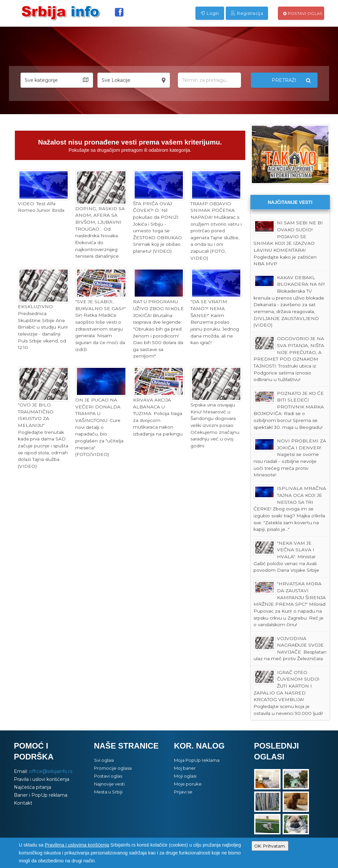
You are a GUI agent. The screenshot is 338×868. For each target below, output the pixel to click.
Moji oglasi (185, 776)
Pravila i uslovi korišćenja (42, 779)
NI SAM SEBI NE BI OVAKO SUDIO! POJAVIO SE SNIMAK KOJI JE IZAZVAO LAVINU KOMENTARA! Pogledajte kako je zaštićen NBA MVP (288, 243)
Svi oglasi (104, 760)
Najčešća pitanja (33, 787)
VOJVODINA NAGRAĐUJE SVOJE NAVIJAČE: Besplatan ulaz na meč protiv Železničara (290, 648)
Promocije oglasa (113, 768)
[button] (57, 80)
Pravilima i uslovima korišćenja (77, 845)
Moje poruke (188, 784)
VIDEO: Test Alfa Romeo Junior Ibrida (44, 191)
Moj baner (185, 768)
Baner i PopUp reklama (41, 795)
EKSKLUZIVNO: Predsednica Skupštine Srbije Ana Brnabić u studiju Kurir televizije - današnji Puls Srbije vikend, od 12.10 (44, 309)
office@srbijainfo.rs (51, 771)
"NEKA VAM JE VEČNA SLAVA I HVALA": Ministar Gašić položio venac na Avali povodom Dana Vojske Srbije (286, 556)
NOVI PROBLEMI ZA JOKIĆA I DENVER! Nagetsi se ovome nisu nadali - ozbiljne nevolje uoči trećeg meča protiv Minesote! (290, 457)
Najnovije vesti (109, 784)
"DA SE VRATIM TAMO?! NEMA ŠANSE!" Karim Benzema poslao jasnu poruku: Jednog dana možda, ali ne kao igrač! (216, 306)
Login (210, 13)
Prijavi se (183, 792)
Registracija (247, 13)
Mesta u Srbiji (108, 792)
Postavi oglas (303, 13)
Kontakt (23, 803)
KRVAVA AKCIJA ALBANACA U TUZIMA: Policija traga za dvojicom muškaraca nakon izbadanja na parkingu (159, 401)
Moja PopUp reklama (197, 760)
